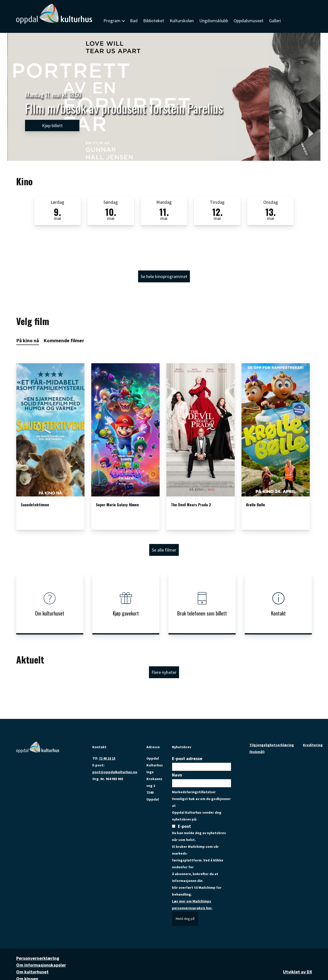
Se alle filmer (164, 550)
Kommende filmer (64, 340)
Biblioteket (154, 21)
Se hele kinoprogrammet (164, 276)
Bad (134, 21)
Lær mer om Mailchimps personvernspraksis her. (192, 905)
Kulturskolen (182, 21)
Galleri (275, 21)
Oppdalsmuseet (249, 21)
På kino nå (28, 340)
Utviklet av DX (298, 972)
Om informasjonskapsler (41, 965)
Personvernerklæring (38, 958)
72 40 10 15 (107, 758)
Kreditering (313, 745)
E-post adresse (187, 758)
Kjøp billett (52, 126)
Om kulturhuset (32, 972)
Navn (177, 775)
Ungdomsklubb (214, 21)
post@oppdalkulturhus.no (115, 772)
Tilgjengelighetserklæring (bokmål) (272, 748)
